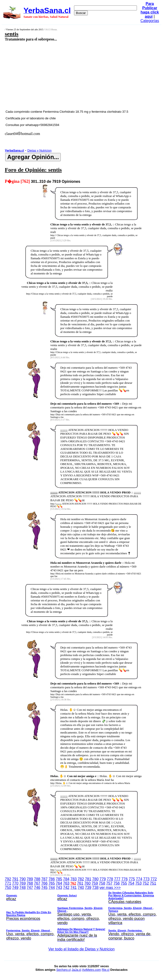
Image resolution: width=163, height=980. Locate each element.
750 (8, 888)
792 (8, 879)
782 (81, 879)
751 (153, 883)
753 (138, 883)
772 (154, 879)
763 (66, 883)
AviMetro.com (91, 970)
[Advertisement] (70, 75)
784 (66, 879)
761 (80, 883)
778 (110, 879)
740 (81, 888)
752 (146, 883)
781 (88, 879)
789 (30, 879)
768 (30, 883)
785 (59, 879)
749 (15, 888)
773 (147, 879)
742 (66, 888)
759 (95, 883)
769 (23, 883)
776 (124, 879)
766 (44, 883)
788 (37, 879)
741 (74, 888)
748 (23, 888)
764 (59, 883)
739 (88, 888)
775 (132, 879)
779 (103, 879)
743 (59, 888)
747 (30, 888)
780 (95, 879)
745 (44, 888)
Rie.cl (106, 970)
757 (109, 883)
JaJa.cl (76, 970)
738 (95, 888)
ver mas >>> (81, 914)
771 (8, 883)
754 (131, 883)
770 (15, 883)
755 (124, 883)
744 (52, 888)
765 (52, 883)
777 (117, 879)
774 (139, 879)
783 (74, 879)
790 (23, 879)
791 (15, 879)
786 (52, 879)
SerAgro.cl (63, 970)
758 (102, 883)
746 (37, 888)
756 (117, 883)
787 (44, 879)
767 (37, 883)
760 (87, 883)
